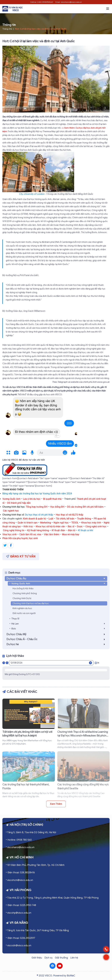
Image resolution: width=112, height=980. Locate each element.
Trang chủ (7, 29)
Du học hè (57, 644)
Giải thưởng (61, 958)
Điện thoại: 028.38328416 (21, 873)
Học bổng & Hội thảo (23, 588)
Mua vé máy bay (71, 534)
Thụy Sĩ (15, 619)
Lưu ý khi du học (32, 499)
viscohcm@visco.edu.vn (20, 880)
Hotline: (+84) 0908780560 (42, 2)
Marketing (45, 523)
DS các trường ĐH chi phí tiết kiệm (85, 507)
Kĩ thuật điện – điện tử (63, 530)
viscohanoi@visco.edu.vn (21, 847)
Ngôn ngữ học (61, 523)
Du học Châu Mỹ (57, 634)
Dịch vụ (48, 958)
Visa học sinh (10, 534)
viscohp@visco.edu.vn (19, 913)
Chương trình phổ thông (25, 593)
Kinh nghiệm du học (22, 608)
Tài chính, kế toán (65, 519)
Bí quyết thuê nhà (52, 499)
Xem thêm (56, 804)
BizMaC (71, 976)
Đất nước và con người (24, 613)
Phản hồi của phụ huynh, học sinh (20, 538)
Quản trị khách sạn (28, 523)
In (97, 663)
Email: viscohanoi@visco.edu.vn (69, 2)
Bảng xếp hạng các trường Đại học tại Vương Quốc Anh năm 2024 (37, 494)
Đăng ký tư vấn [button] (21, 556)
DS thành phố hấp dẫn (19, 503)
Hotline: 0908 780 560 (20, 840)
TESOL (75, 523)
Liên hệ (74, 958)
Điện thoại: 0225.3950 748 (22, 905)
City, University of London (32, 194)
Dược (80, 526)
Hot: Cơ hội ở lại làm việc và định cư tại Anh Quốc (41, 29)
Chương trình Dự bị (22, 598)
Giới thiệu (37, 958)
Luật (51, 519)
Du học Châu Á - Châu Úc (57, 639)
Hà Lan (59, 624)
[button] (108, 9)
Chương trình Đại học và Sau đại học (31, 603)
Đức (59, 629)
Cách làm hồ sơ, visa (31, 534)
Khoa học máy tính (91, 523)
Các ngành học (11, 511)
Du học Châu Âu (56, 579)
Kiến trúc (28, 526)
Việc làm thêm (52, 534)
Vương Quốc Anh (11, 499)
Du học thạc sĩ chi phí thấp (39, 515)
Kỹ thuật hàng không (38, 530)
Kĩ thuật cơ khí (86, 530)
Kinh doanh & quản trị (34, 519)
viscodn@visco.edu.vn (19, 946)
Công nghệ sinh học (96, 526)
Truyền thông (84, 519)
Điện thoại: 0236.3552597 (21, 938)
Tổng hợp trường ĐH (37, 507)
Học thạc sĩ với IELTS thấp (69, 515)
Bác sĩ (71, 526)
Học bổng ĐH (57, 507)
